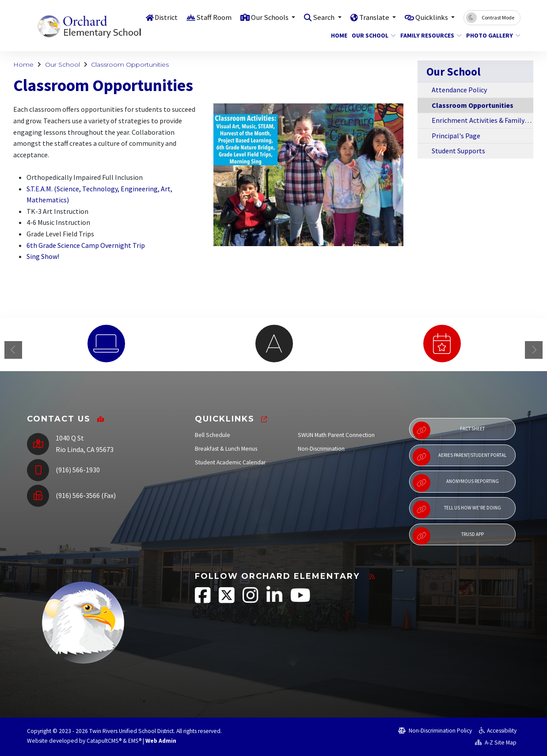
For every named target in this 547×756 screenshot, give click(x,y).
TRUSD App (448, 536)
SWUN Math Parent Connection (336, 435)
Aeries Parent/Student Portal (460, 457)
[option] (106, 344)
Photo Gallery (490, 35)
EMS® (135, 741)
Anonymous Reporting (456, 483)
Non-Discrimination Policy (435, 731)
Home (338, 35)
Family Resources (428, 35)
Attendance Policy (459, 90)
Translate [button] (372, 17)
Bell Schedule (213, 435)
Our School (371, 35)
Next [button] (534, 350)
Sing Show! (43, 256)
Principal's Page (456, 136)
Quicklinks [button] (431, 17)
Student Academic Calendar (230, 462)
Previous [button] (13, 350)
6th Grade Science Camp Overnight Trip (86, 245)
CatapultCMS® (104, 741)
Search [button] (321, 17)
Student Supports (458, 151)
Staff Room (208, 17)
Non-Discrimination (321, 449)
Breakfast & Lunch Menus (226, 449)
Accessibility (498, 731)
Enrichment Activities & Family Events (482, 120)
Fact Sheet (449, 430)
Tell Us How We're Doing (457, 509)
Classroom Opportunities (130, 65)
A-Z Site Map (496, 743)
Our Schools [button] (265, 17)
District (160, 17)
